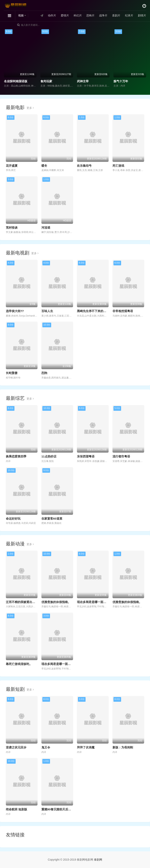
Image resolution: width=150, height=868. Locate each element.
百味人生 (47, 311)
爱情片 (65, 15)
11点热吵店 (49, 456)
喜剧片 (116, 15)
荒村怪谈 (12, 228)
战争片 (103, 15)
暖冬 (44, 166)
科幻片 (78, 15)
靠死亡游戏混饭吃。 (19, 664)
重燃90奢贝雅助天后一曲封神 (61, 809)
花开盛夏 (12, 166)
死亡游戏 (118, 166)
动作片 (52, 15)
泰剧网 (98, 860)
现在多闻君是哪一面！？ (93, 602)
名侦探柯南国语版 (16, 81)
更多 (30, 108)
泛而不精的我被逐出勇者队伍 (25, 602)
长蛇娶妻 (12, 373)
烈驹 (44, 373)
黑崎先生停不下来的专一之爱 (96, 311)
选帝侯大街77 (15, 311)
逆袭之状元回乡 (16, 747)
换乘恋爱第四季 (16, 456)
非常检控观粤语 (123, 311)
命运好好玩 (13, 519)
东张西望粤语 (86, 456)
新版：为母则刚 (123, 747)
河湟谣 (46, 228)
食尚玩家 (46, 81)
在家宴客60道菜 (52, 519)
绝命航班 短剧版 (17, 809)
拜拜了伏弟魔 (86, 747)
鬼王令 (46, 747)
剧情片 (142, 15)
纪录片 (129, 15)
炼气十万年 (121, 81)
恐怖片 (90, 15)
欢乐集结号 (84, 166)
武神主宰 (83, 81)
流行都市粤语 (121, 456)
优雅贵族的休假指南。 (56, 602)
